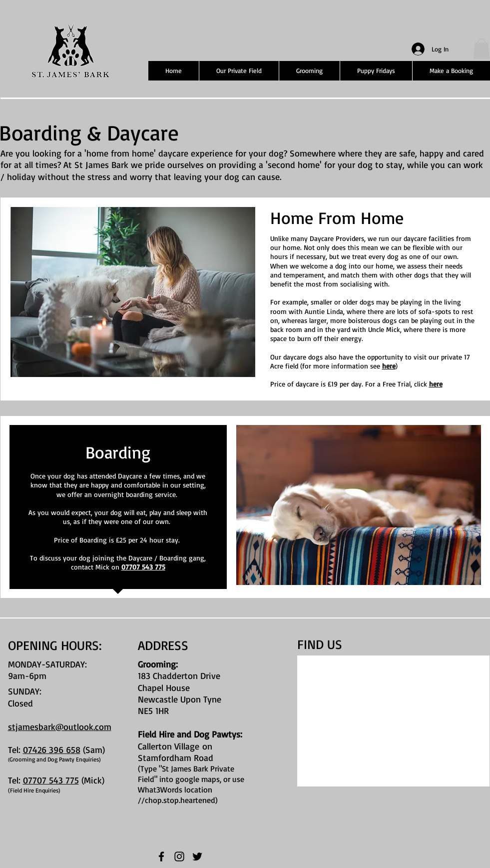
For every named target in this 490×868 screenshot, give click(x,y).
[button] (482, 49)
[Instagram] (179, 856)
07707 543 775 (143, 567)
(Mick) (93, 780)
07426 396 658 (52, 749)
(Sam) (93, 749)
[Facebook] (161, 856)
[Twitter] (197, 856)
